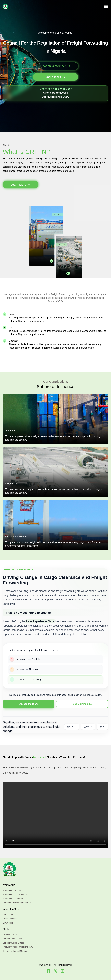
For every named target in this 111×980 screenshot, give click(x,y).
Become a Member (56, 66)
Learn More (55, 77)
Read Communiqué (82, 704)
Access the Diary (29, 704)
